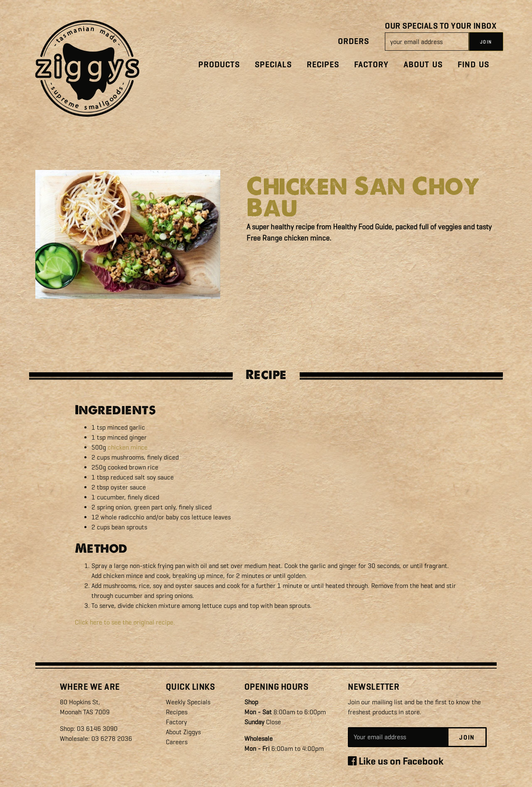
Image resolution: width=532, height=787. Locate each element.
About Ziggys (183, 732)
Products (219, 65)
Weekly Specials (188, 702)
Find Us (473, 65)
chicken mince (128, 447)
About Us (423, 65)
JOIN (486, 42)
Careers (177, 742)
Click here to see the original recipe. (125, 622)
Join (467, 738)
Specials (273, 65)
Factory (371, 65)
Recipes (323, 65)
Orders (353, 41)
